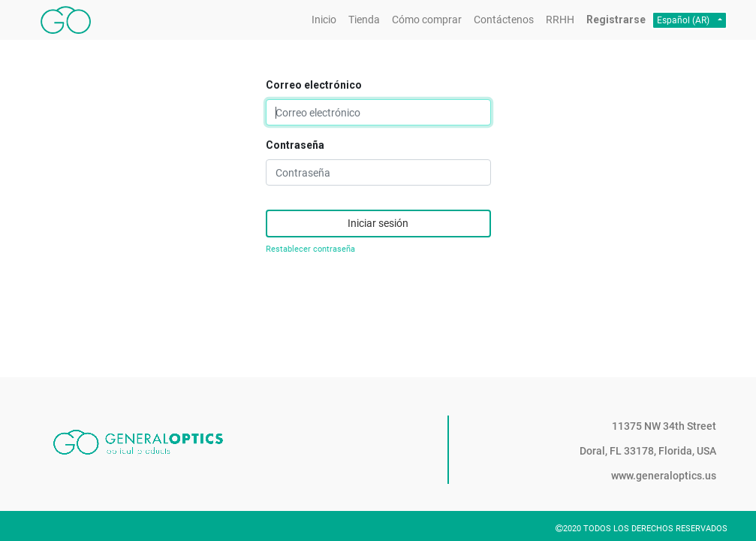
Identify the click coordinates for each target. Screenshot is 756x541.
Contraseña (295, 145)
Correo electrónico (314, 85)
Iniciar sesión (378, 223)
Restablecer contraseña (310, 249)
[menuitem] (324, 20)
